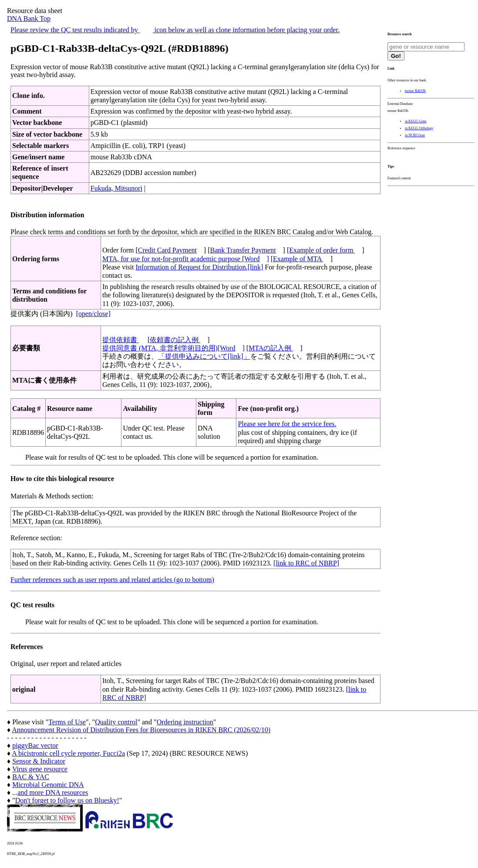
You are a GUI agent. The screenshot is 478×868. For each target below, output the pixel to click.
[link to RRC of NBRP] (306, 563)
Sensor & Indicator (39, 761)
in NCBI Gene (415, 135)
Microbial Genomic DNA (48, 785)
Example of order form (322, 250)
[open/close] (93, 314)
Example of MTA (298, 259)
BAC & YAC (31, 777)
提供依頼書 (121, 340)
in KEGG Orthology (419, 128)
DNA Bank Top (29, 19)
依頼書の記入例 (175, 340)
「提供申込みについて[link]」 (204, 356)
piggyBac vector (35, 745)
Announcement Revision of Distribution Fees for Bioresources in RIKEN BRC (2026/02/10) (141, 730)
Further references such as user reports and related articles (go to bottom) (112, 580)
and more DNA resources (53, 792)
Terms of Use (67, 722)
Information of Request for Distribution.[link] (199, 267)
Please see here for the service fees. (287, 424)
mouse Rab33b (415, 91)
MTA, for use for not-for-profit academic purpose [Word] (186, 259)
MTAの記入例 (271, 348)
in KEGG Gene (416, 121)
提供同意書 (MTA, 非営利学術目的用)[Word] (173, 348)
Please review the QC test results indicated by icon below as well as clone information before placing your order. (175, 30)
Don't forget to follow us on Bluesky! (67, 800)
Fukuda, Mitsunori (116, 188)
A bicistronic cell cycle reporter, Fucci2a (68, 753)
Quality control (116, 722)
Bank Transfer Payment (243, 250)
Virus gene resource (40, 769)
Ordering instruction (185, 722)
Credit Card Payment (167, 250)
